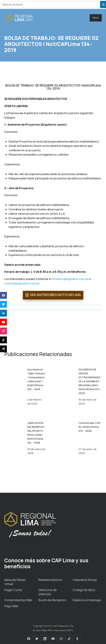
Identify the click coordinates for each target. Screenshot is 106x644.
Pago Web (11, 606)
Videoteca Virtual (85, 580)
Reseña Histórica (50, 580)
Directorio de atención (48, 592)
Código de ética (84, 590)
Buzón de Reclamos (52, 600)
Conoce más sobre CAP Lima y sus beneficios (46, 563)
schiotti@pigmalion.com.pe (22, 283)
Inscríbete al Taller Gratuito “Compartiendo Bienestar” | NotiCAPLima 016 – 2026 (36, 379)
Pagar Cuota (13, 590)
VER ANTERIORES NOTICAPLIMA (55, 295)
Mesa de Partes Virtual (15, 582)
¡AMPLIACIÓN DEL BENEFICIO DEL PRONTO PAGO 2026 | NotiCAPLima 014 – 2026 (36, 433)
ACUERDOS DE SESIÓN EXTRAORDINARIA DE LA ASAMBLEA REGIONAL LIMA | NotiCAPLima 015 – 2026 (90, 381)
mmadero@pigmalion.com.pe (70, 279)
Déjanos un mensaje (87, 600)
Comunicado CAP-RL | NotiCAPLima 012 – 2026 (90, 427)
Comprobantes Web (18, 600)
